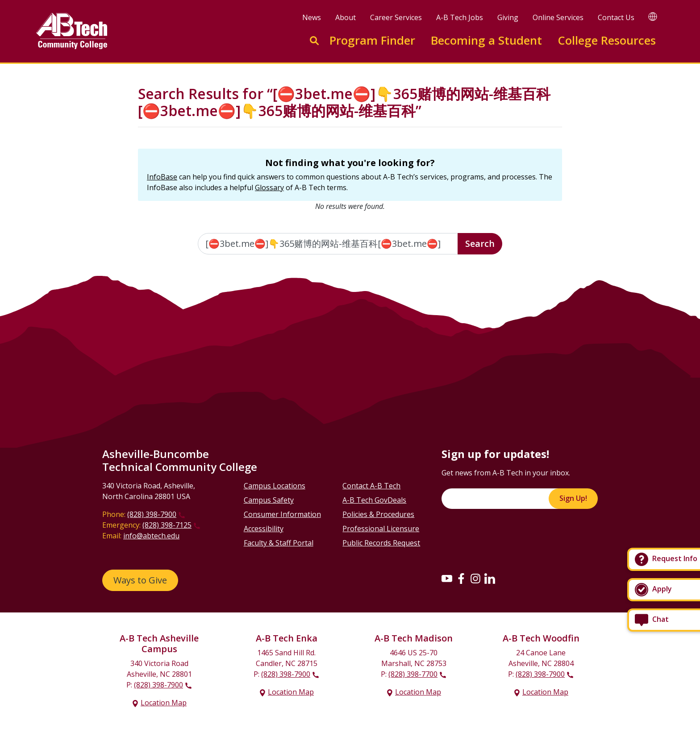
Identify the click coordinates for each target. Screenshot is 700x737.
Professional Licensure (381, 529)
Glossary (269, 187)
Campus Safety (269, 500)
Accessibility (264, 529)
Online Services (558, 17)
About (346, 17)
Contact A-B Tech (371, 486)
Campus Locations (275, 486)
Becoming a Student (486, 40)
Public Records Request (381, 543)
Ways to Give (140, 580)
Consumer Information (282, 514)
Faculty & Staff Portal (279, 543)
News (312, 17)
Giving (508, 17)
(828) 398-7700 (413, 674)
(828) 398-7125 (167, 525)
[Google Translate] (653, 16)
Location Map (164, 703)
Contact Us (616, 17)
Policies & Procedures (378, 514)
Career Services (396, 17)
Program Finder (372, 40)
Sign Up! (573, 498)
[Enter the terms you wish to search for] (328, 244)
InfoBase (162, 177)
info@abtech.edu (151, 536)
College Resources (607, 40)
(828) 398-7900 (152, 514)
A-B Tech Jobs (460, 17)
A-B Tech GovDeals (374, 500)
